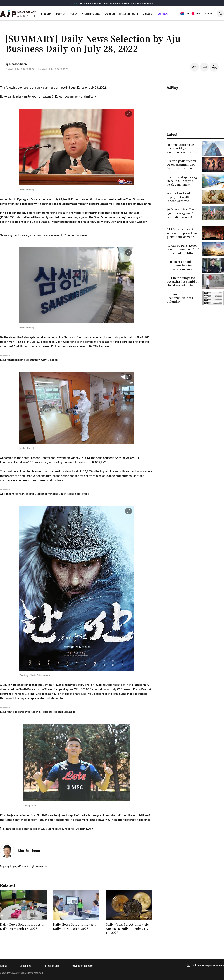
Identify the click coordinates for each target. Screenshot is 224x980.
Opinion (110, 13)
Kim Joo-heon (29, 850)
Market (61, 13)
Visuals (147, 13)
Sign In (208, 13)
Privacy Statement (83, 966)
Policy (74, 13)
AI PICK (163, 13)
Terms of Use (51, 966)
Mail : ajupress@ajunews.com (208, 965)
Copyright (25, 966)
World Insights (91, 13)
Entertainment (129, 13)
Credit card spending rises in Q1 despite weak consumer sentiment (116, 4)
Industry (46, 13)
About (3, 966)
